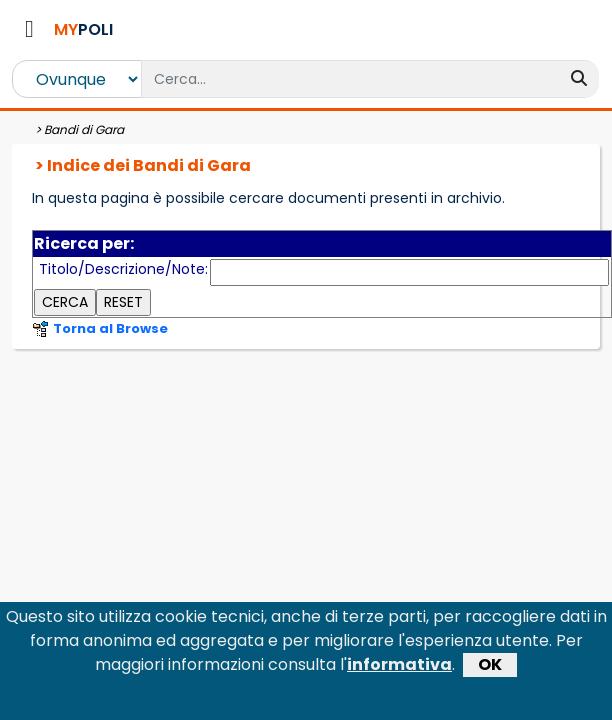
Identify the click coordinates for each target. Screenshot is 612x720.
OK (490, 671)
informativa (399, 671)
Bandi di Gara (84, 129)
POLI (83, 29)
